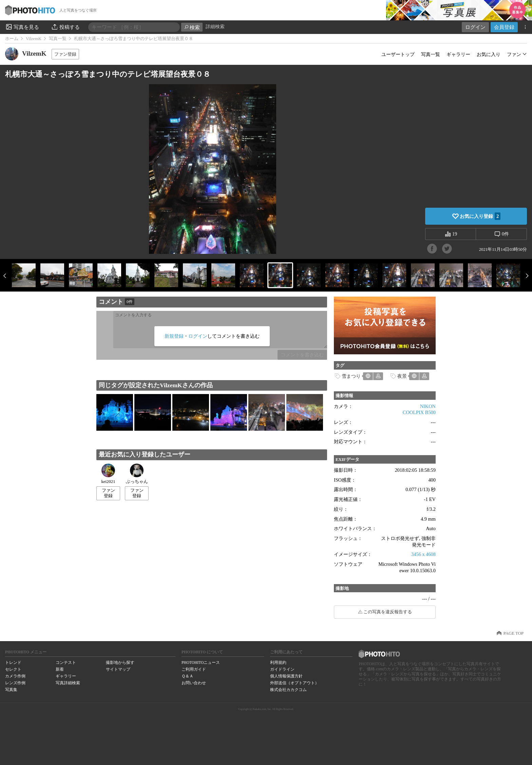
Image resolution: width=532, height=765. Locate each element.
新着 (60, 669)
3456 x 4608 (423, 554)
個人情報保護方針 (286, 676)
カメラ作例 (15, 676)
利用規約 (278, 663)
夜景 (402, 376)
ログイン (475, 27)
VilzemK (34, 39)
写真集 (11, 690)
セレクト (13, 669)
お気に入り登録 (480, 216)
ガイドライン (282, 669)
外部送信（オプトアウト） (294, 683)
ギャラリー (458, 54)
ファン (514, 54)
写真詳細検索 (68, 683)
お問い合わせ (194, 683)
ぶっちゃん (137, 474)
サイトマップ (118, 669)
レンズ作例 (15, 683)
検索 (192, 27)
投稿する (65, 27)
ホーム (12, 39)
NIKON (428, 406)
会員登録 (504, 27)
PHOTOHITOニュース (201, 663)
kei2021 (108, 474)
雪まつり (351, 376)
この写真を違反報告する (388, 612)
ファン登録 (65, 54)
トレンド (13, 663)
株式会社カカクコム (288, 690)
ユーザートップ (398, 54)
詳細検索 (215, 27)
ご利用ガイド (194, 669)
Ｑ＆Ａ (187, 676)
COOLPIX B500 (419, 412)
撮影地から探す (120, 663)
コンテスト (66, 663)
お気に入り (489, 54)
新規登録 (174, 336)
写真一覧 (58, 39)
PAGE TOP (514, 633)
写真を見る (22, 27)
